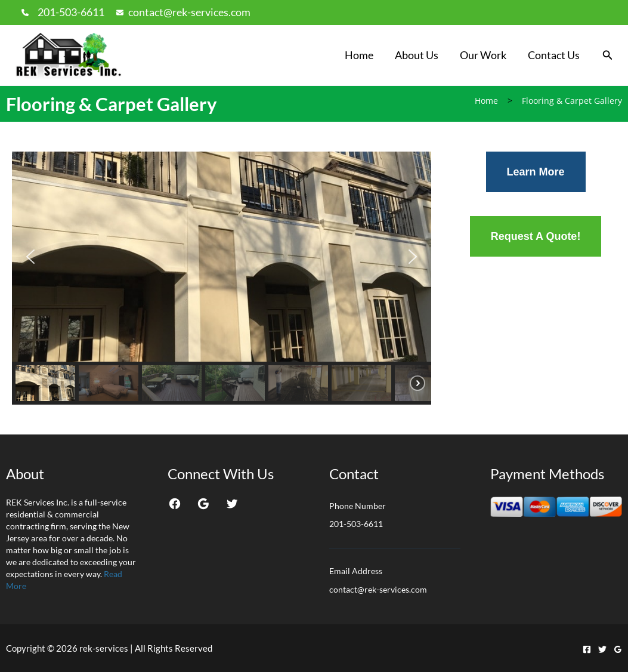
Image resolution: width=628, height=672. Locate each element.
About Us (417, 55)
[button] (608, 55)
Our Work (483, 55)
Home (359, 55)
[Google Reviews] (618, 649)
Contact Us (554, 55)
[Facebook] (587, 649)
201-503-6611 (71, 12)
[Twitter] (602, 649)
